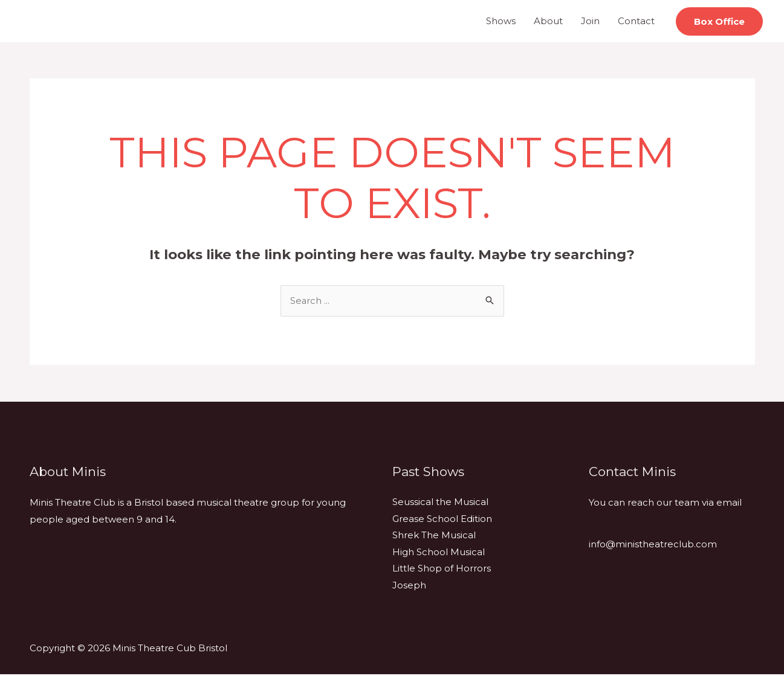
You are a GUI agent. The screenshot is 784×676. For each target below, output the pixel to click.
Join (590, 21)
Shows (501, 21)
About (548, 21)
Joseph (409, 587)
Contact (636, 21)
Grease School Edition (442, 520)
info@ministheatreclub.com (653, 545)
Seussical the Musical (440, 503)
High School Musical (439, 554)
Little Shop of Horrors (442, 570)
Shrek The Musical (434, 537)
